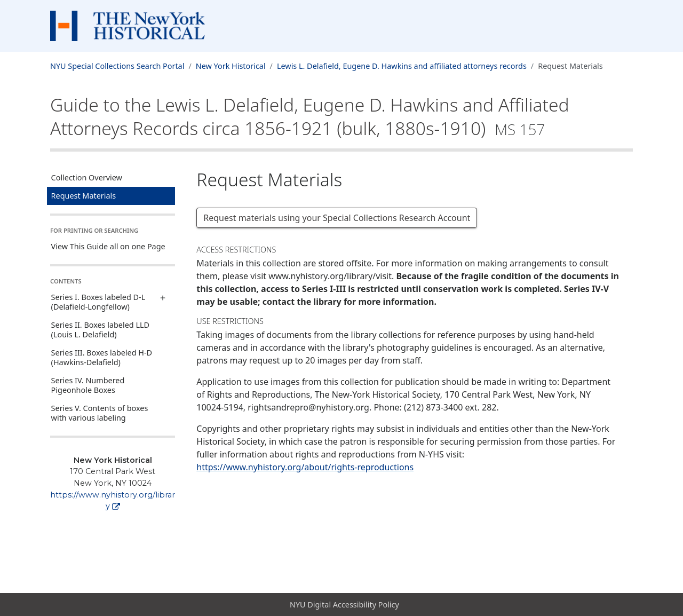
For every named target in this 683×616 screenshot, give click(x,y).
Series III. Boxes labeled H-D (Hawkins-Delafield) (102, 357)
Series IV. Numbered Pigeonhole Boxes (88, 385)
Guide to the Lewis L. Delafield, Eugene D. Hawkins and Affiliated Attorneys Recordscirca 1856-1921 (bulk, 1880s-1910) (310, 116)
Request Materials (84, 196)
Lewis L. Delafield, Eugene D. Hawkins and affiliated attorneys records (402, 66)
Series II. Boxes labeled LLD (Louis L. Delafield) (100, 330)
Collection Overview (87, 177)
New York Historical (231, 66)
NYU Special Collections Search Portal (117, 66)
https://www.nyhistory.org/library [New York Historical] (113, 501)
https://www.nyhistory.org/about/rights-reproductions (305, 467)
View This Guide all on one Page (108, 246)
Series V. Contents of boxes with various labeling (100, 413)
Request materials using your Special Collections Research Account (337, 218)
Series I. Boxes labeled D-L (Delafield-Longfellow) (98, 302)
